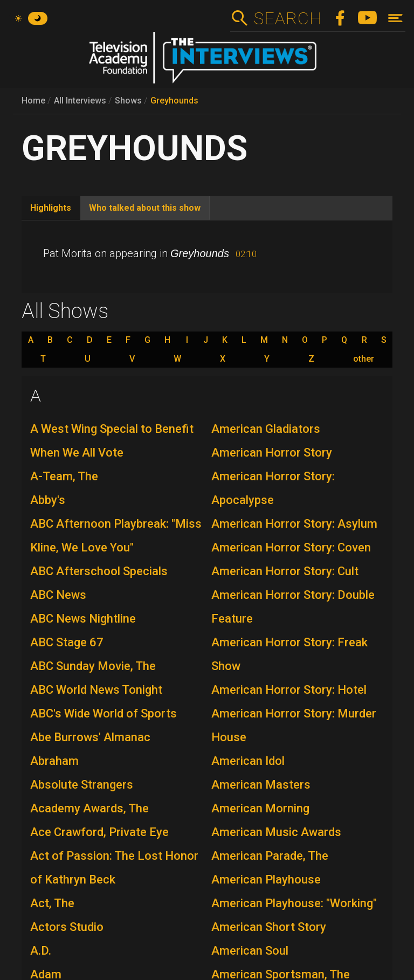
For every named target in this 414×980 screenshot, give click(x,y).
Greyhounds (174, 101)
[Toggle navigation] (395, 18)
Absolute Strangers (82, 785)
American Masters (261, 785)
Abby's (48, 500)
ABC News (58, 595)
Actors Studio (67, 927)
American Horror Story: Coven (291, 547)
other (364, 359)
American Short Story (269, 927)
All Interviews (80, 101)
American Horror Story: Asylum (294, 524)
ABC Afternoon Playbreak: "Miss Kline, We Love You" (116, 536)
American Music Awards (276, 832)
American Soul (250, 951)
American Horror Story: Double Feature (293, 607)
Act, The (52, 903)
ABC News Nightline (83, 619)
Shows (128, 101)
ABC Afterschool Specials (99, 571)
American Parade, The (270, 856)
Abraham (54, 761)
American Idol (248, 761)
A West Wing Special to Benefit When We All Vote (112, 441)
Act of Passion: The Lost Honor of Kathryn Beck (114, 868)
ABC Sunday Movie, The (93, 666)
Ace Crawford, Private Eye (99, 832)
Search (288, 18)
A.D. (41, 951)
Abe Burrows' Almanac (90, 737)
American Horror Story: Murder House (294, 725)
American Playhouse (266, 879)
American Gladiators (266, 429)
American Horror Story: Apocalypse (273, 488)
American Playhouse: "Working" (294, 903)
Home (33, 101)
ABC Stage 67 (67, 642)
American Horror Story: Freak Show (289, 654)
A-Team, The (64, 476)
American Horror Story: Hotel (289, 690)
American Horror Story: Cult (285, 571)
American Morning (260, 808)
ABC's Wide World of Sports (103, 713)
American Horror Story (272, 453)
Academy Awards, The (89, 808)
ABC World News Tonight (96, 690)
